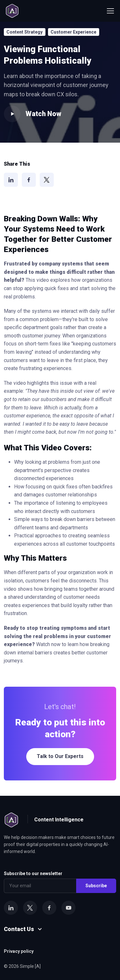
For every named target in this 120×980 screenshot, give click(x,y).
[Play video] (12, 114)
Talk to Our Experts (60, 756)
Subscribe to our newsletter (33, 873)
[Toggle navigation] (110, 11)
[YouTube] (68, 908)
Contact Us (19, 929)
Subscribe (96, 886)
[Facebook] (29, 180)
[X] (47, 180)
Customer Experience (73, 32)
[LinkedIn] (11, 180)
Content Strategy (24, 32)
